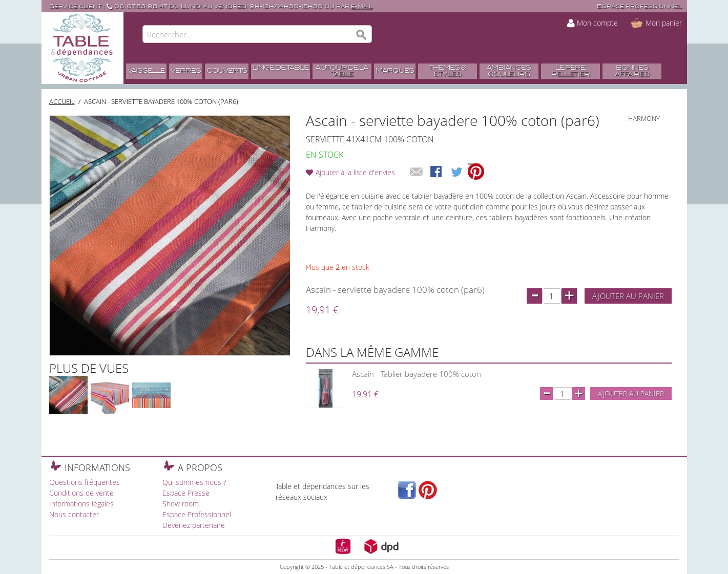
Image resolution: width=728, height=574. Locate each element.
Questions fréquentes (85, 482)
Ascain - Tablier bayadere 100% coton (417, 374)
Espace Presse (186, 493)
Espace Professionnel (197, 514)
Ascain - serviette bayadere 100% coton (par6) (161, 101)
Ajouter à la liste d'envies (355, 172)
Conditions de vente (81, 493)
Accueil (62, 101)
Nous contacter (74, 514)
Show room (181, 504)
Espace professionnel (639, 6)
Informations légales (81, 504)
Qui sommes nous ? (194, 482)
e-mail (362, 6)
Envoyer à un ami (417, 173)
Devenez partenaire (194, 525)
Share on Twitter (457, 173)
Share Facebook (437, 173)
